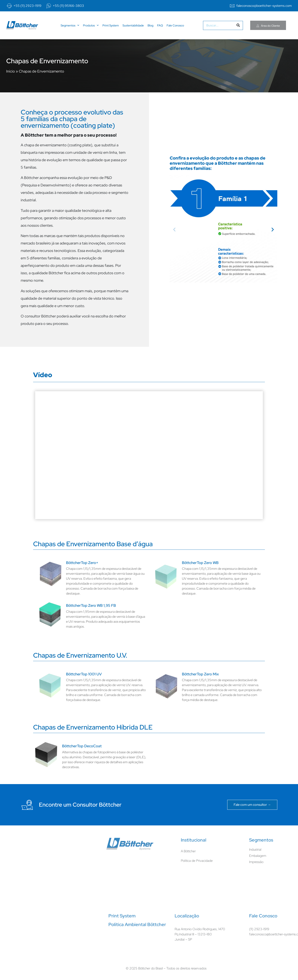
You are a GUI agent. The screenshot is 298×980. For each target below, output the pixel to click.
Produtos (91, 25)
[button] (174, 230)
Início (11, 71)
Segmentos (70, 25)
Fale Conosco (175, 25)
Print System (111, 25)
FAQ (160, 25)
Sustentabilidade (133, 25)
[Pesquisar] (238, 25)
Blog (150, 25)
